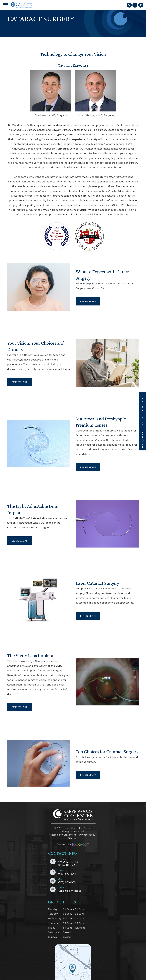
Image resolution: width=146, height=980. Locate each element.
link (141, 394)
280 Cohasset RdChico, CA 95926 (68, 858)
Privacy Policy (87, 829)
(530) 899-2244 (67, 868)
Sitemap (73, 832)
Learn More (88, 300)
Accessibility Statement (62, 829)
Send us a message (70, 885)
